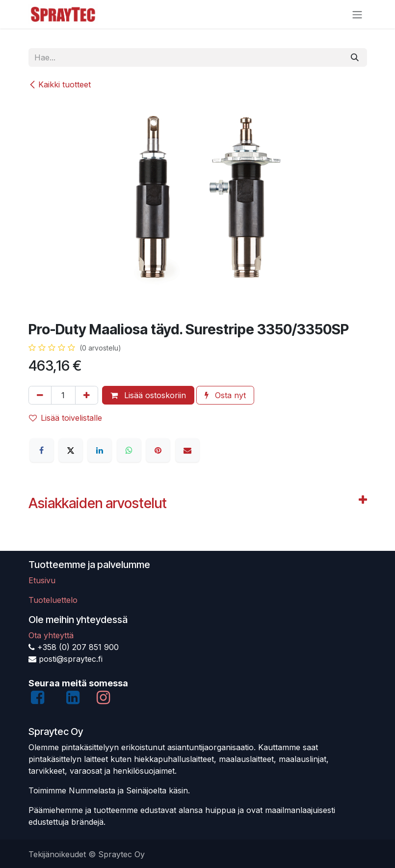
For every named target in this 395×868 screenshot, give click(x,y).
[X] (71, 450)
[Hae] (355, 57)
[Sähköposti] (187, 450)
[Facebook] (42, 450)
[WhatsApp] (129, 450)
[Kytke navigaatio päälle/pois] (357, 14)
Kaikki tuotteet (60, 84)
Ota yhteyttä (51, 635)
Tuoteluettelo (53, 600)
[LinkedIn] (100, 450)
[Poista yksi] (40, 395)
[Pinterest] (158, 450)
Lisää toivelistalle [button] (66, 418)
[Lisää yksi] (87, 395)
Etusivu (42, 580)
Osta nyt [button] (225, 395)
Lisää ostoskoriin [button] (148, 395)
